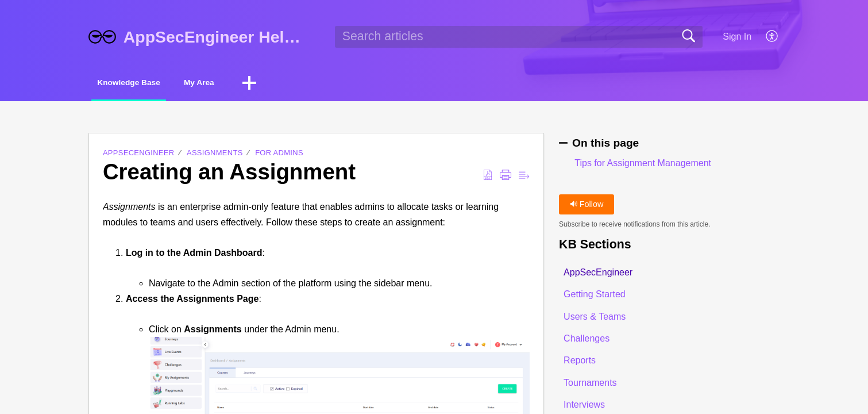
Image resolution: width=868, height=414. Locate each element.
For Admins (279, 155)
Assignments (215, 155)
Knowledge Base (145, 84)
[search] (519, 37)
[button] (772, 37)
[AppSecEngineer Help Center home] (102, 37)
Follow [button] (587, 206)
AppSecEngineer (139, 155)
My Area (240, 84)
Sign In (737, 37)
